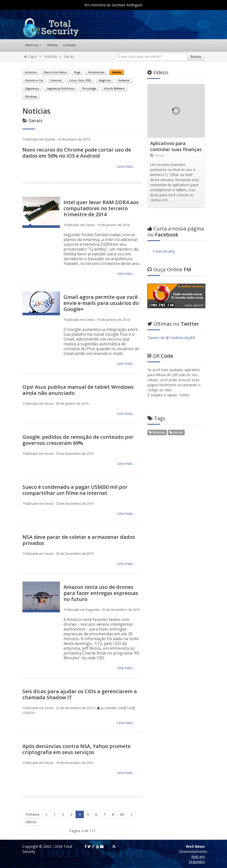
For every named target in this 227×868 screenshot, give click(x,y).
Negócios (105, 80)
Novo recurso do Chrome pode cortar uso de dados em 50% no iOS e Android (77, 153)
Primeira (33, 814)
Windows (31, 97)
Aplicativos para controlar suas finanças (176, 146)
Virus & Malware (114, 88)
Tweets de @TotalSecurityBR (171, 338)
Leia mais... (125, 166)
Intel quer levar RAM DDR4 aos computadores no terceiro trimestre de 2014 (101, 208)
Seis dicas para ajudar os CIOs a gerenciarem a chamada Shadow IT (80, 694)
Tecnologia (89, 88)
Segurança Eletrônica (60, 88)
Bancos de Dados (55, 72)
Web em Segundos (197, 859)
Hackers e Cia (34, 80)
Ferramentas (96, 72)
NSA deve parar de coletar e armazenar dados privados (79, 540)
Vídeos (52, 45)
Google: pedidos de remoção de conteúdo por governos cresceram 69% (78, 440)
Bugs (77, 72)
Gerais (69, 56)
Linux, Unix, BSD (80, 80)
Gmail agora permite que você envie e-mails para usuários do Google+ (101, 303)
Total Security (164, 251)
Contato (70, 45)
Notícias (33, 45)
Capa (30, 56)
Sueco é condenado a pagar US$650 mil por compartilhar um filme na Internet (75, 490)
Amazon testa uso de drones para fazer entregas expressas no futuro (101, 593)
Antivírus (31, 72)
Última (31, 822)
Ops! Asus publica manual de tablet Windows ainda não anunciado (78, 390)
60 (122, 814)
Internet (56, 80)
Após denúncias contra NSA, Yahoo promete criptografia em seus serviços (76, 749)
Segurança (32, 88)
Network (124, 80)
